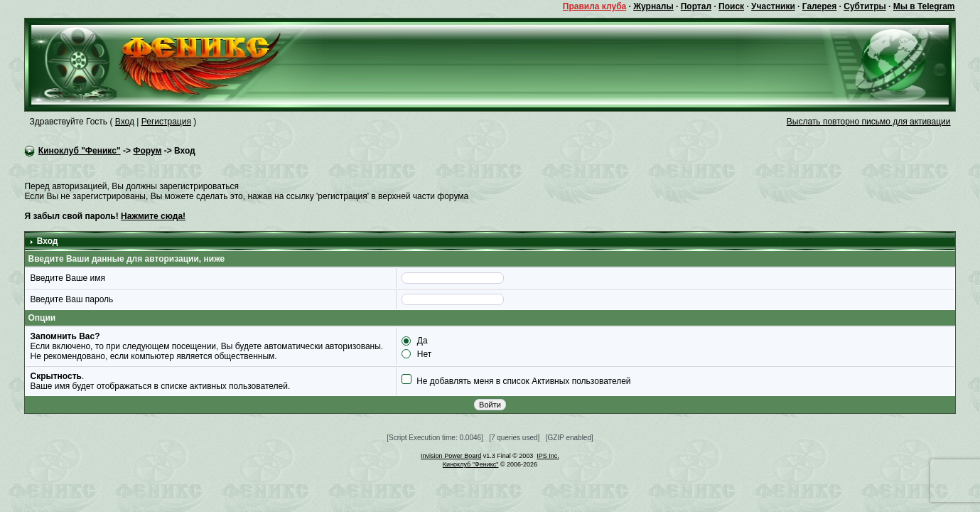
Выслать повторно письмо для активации (869, 122)
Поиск (731, 6)
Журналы (653, 6)
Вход (125, 122)
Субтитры (865, 6)
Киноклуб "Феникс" (80, 151)
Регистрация (166, 122)
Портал (696, 6)
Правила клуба (594, 6)
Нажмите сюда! (153, 216)
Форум (147, 151)
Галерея (819, 6)
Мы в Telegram (924, 6)
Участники (773, 6)
